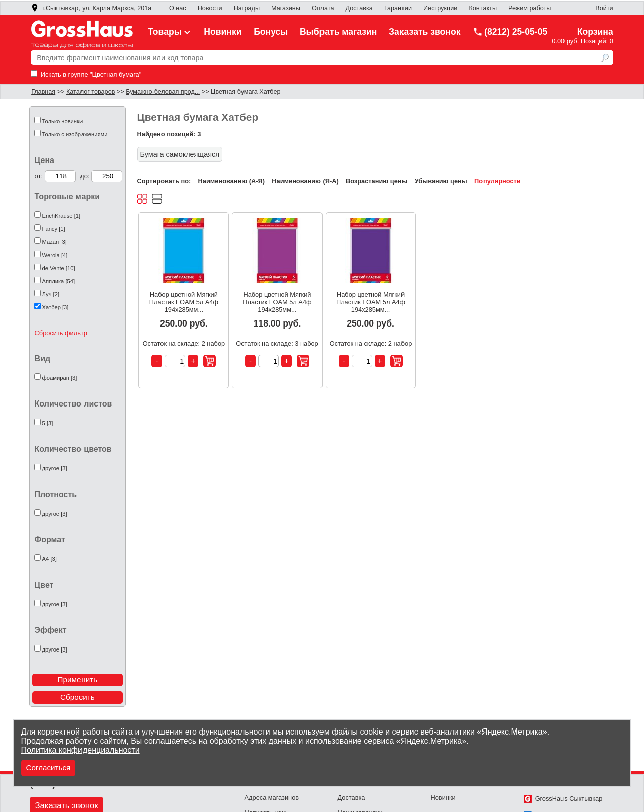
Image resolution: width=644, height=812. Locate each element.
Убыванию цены (441, 181)
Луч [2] (51, 294)
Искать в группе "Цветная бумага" (86, 75)
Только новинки (63, 121)
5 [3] (48, 423)
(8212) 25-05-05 (510, 32)
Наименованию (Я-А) (305, 181)
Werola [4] (55, 255)
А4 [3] (50, 559)
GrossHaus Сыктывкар (563, 799)
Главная (43, 92)
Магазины (286, 8)
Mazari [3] (55, 242)
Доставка (359, 8)
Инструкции (440, 8)
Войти (604, 8)
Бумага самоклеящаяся (180, 154)
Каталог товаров (91, 92)
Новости (210, 8)
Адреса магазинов (272, 798)
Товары (170, 32)
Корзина (595, 32)
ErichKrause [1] (61, 216)
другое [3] (55, 468)
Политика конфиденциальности (80, 750)
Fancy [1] (54, 229)
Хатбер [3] (56, 307)
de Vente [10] (59, 268)
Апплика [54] (59, 281)
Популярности (498, 181)
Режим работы (530, 8)
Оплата (323, 8)
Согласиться (49, 767)
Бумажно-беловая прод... (163, 92)
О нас (178, 8)
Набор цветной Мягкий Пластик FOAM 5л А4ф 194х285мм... (184, 302)
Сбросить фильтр (61, 333)
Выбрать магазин (339, 32)
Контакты (483, 8)
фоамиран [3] (60, 378)
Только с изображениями (75, 134)
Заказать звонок (425, 32)
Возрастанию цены (376, 181)
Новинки (223, 32)
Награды (247, 8)
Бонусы (271, 32)
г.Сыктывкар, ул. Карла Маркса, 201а (91, 8)
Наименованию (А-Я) (231, 181)
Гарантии (398, 8)
